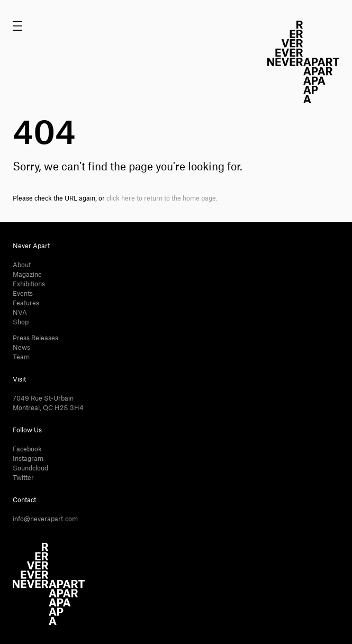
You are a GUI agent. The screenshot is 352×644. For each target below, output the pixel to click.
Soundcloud (30, 468)
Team (21, 357)
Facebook (27, 449)
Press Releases (35, 338)
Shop (21, 322)
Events (23, 294)
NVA (20, 313)
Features (26, 303)
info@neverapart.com (45, 519)
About (22, 265)
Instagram (28, 459)
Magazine (27, 275)
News (21, 348)
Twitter (23, 478)
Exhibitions (29, 284)
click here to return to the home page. (162, 198)
